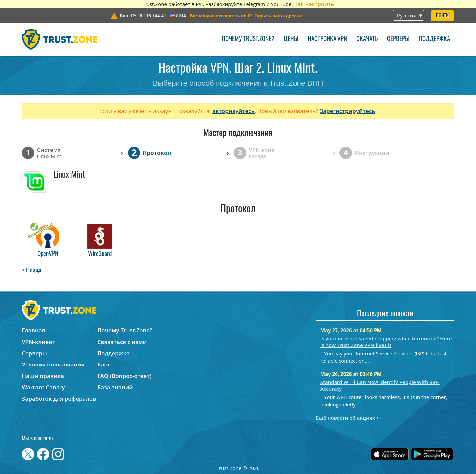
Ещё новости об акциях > (347, 418)
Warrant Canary (43, 387)
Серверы (398, 39)
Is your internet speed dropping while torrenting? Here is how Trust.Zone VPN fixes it (386, 342)
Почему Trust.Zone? (248, 39)
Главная (33, 330)
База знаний (115, 387)
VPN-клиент (39, 342)
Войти (442, 16)
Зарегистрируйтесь (347, 111)
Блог (104, 364)
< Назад (32, 270)
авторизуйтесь (233, 111)
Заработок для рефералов (59, 398)
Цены (291, 39)
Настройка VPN (327, 39)
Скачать (367, 39)
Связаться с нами (122, 342)
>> (246, 16)
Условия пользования (53, 364)
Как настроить (314, 4)
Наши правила (43, 376)
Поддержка (434, 39)
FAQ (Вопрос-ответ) (125, 376)
